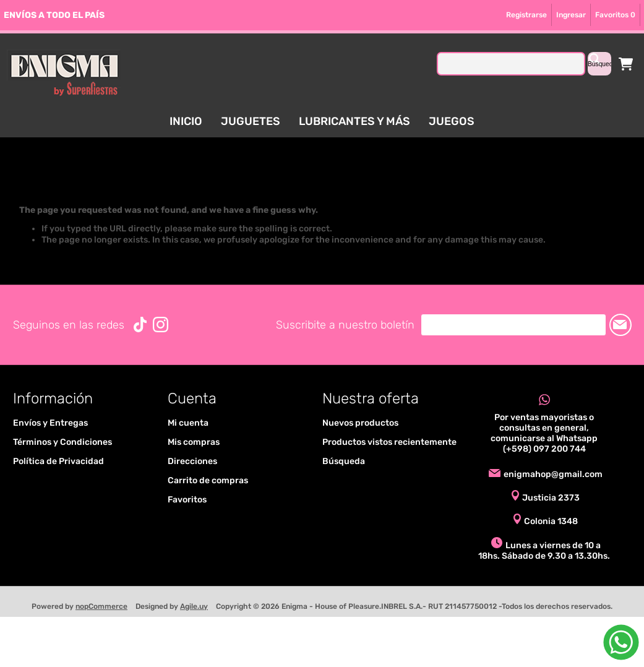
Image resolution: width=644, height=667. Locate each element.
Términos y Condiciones (62, 442)
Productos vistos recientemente (389, 442)
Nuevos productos (360, 423)
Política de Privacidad (58, 461)
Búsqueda (344, 461)
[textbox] (511, 64)
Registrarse (526, 15)
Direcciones (192, 461)
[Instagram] (161, 325)
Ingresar (571, 15)
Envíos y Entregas (50, 423)
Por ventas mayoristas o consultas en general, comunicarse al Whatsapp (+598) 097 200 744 (544, 433)
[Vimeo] (140, 325)
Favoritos (187, 500)
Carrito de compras (626, 64)
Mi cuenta (188, 423)
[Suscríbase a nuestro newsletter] (513, 325)
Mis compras (194, 442)
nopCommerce (101, 606)
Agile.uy (194, 606)
